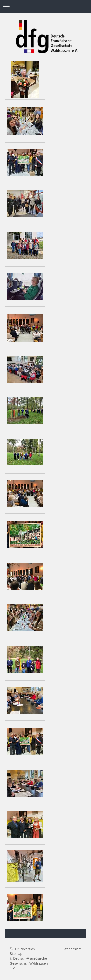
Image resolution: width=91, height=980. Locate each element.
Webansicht (72, 949)
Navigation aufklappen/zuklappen (45, 6)
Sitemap (16, 954)
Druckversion (23, 949)
